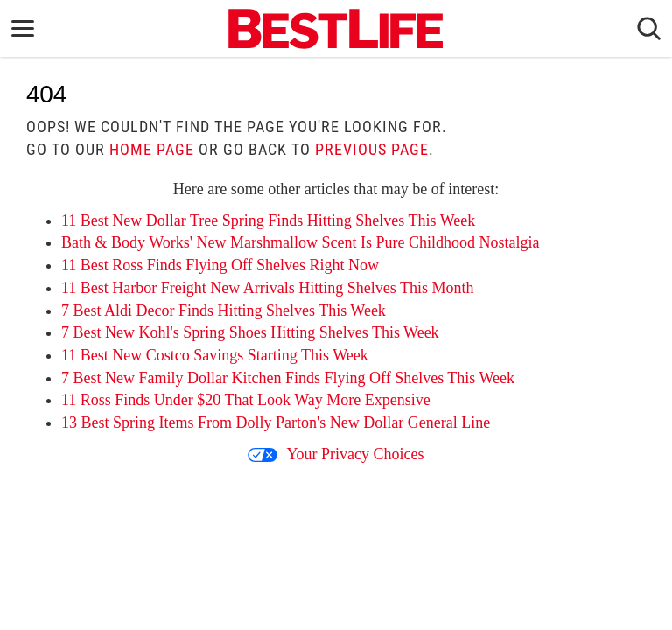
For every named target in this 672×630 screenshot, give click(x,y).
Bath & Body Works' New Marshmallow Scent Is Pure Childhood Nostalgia (300, 242)
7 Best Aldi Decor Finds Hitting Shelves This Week (224, 311)
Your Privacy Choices (336, 454)
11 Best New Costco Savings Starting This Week (215, 355)
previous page (372, 149)
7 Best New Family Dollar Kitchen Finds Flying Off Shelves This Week (288, 378)
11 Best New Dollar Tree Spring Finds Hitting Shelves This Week (268, 220)
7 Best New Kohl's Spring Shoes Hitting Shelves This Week (250, 332)
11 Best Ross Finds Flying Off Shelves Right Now (220, 265)
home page (152, 149)
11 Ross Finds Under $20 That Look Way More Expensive (246, 400)
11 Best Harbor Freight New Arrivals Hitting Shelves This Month (267, 288)
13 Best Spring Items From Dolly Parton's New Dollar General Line (276, 423)
